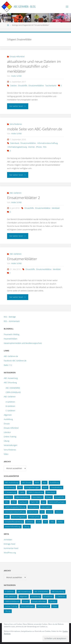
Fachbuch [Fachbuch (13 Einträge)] (23, 502)
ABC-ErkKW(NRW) (13, 388)
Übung (7, 441)
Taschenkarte (51, 86)
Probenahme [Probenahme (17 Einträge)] (34, 517)
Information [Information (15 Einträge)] (46, 507)
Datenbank (15, 143)
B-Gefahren (10, 406)
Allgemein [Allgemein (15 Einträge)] (24, 596)
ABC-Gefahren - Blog (25, 6)
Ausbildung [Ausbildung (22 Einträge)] (54, 482)
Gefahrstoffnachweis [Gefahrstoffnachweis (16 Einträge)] (57, 502)
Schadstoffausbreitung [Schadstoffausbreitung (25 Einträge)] (14, 522)
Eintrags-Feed (9, 544)
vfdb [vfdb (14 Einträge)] (52, 522)
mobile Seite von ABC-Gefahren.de (35, 129)
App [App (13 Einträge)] (45, 482)
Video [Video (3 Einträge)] (55, 606)
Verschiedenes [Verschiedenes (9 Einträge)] (43, 606)
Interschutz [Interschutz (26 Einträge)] (33, 512)
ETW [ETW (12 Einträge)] (14, 502)
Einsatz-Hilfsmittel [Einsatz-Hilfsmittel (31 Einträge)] (39, 601)
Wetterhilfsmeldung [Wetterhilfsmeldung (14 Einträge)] (13, 527)
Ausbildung (8, 419)
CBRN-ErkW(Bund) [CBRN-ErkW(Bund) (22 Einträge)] (12, 601)
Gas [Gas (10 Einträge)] (44, 502)
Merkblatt (56, 208)
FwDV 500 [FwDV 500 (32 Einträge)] (35, 502)
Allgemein (8, 415)
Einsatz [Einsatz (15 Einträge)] (49, 497)
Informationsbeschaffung (47, 143)
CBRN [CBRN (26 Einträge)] (22, 492)
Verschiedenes (16, 124)
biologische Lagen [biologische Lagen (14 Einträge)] (32, 487)
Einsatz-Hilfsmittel (17, 56)
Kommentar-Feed (11, 548)
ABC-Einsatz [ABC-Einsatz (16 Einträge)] (27, 482)
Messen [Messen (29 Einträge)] (59, 512)
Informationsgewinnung (17, 147)
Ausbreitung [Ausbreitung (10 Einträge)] (10, 487)
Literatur (7, 432)
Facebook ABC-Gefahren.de (15, 361)
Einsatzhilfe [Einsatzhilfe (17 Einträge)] (60, 497)
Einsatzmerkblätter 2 (24, 198)
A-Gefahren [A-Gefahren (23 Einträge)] (10, 592)
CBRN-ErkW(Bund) (13, 392)
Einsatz (7, 424)
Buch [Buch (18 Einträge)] (45, 487)
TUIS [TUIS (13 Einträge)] (39, 522)
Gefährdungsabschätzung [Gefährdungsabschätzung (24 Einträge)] (15, 507)
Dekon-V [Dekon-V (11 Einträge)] (8, 497)
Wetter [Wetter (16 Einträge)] (60, 522)
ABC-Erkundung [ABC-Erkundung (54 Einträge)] (58, 592)
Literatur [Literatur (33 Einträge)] (53, 601)
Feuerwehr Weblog (12, 334)
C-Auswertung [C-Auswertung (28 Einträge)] (11, 492)
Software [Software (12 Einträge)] (30, 522)
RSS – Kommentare (12, 321)
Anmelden (8, 540)
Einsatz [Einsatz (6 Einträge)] (26, 601)
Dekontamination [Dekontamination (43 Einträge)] (22, 497)
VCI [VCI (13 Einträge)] (45, 522)
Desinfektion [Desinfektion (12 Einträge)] (37, 497)
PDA (45, 147)
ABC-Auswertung (11, 378)
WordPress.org (10, 553)
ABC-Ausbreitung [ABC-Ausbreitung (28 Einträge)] (12, 482)
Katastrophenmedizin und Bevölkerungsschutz (23, 343)
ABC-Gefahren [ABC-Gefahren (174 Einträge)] (11, 596)
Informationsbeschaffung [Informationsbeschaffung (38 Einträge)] (15, 512)
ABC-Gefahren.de (11, 356)
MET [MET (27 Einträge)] (7, 517)
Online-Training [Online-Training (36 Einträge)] (11, 606)
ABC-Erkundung (10, 383)
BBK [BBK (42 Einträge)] (20, 487)
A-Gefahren (10, 402)
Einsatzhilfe (23, 86)
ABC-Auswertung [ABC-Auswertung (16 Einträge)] (24, 592)
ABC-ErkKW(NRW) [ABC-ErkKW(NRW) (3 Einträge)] (41, 592)
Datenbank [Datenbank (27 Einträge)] (51, 492)
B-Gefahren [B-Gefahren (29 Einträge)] (48, 596)
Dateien (13, 86)
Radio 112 (8, 365)
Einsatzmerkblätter (36, 86)
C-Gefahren (10, 411)
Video (6, 454)
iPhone (39, 147)
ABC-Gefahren (16, 193)
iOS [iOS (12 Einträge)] (42, 512)
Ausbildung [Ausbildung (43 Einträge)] (36, 596)
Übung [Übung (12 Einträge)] (8, 611)
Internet (31, 147)
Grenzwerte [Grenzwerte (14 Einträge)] (33, 507)
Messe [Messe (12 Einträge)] (50, 512)
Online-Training (10, 437)
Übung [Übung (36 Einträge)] (27, 527)
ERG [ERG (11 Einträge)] (7, 502)
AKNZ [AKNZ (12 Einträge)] (37, 482)
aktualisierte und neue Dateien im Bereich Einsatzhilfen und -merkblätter (34, 66)
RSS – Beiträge (10, 317)
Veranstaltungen (11, 445)
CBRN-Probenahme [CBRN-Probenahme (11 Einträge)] (35, 492)
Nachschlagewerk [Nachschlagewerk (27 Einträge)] (19, 517)
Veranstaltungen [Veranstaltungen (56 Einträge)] (27, 606)
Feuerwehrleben (11, 339)
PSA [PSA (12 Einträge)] (45, 517)
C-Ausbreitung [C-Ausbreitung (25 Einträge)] (56, 487)
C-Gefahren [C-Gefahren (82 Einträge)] (61, 596)
